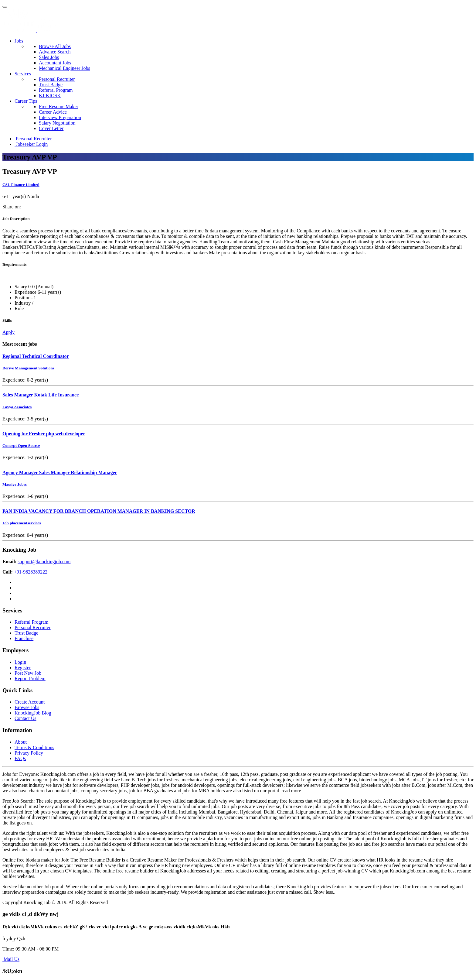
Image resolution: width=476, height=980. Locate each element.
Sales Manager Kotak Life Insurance (41, 395)
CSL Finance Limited (21, 185)
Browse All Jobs (55, 46)
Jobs (19, 41)
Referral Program (56, 90)
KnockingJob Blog (33, 713)
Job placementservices (22, 523)
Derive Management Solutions (28, 368)
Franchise (24, 638)
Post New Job (28, 673)
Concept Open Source (21, 445)
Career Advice (53, 112)
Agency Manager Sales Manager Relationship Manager (60, 473)
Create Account (30, 702)
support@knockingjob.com (44, 562)
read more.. (292, 791)
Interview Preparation (60, 117)
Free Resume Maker (59, 106)
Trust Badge (51, 85)
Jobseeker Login (31, 144)
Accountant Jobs (55, 63)
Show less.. (324, 892)
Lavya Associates (17, 407)
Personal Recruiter (57, 79)
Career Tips (26, 101)
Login (20, 662)
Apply (8, 332)
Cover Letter (51, 128)
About (21, 742)
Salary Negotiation (57, 123)
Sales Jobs (49, 57)
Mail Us (11, 959)
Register (23, 668)
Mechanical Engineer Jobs (65, 68)
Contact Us (25, 718)
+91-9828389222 (31, 572)
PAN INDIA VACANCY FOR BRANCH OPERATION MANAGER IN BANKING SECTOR (99, 511)
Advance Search (55, 52)
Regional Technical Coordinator (36, 356)
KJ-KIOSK (50, 96)
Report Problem (30, 678)
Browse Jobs (27, 707)
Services (23, 74)
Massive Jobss (15, 484)
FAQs (20, 758)
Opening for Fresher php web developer (44, 434)
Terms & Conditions (34, 747)
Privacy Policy (29, 753)
